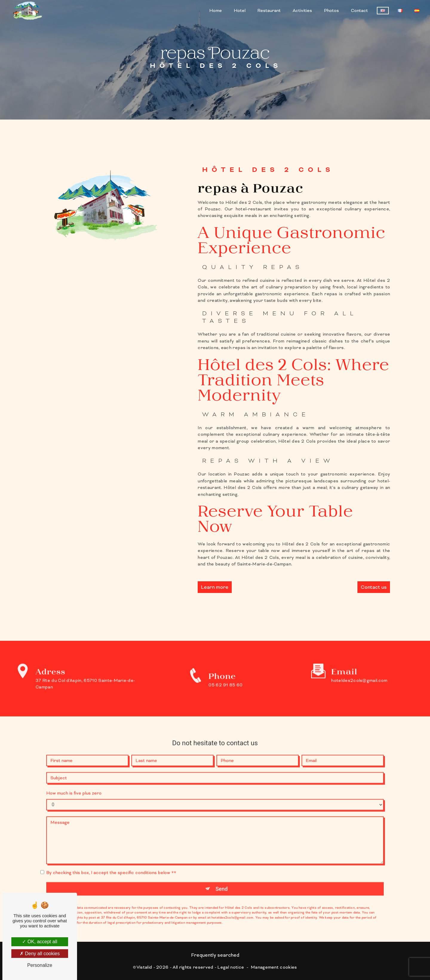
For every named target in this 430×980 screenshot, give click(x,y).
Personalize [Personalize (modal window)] (40, 965)
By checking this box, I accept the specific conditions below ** (111, 864)
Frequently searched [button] (215, 955)
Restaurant (269, 10)
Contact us (374, 587)
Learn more (215, 587)
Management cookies (274, 967)
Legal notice (231, 967)
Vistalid (144, 967)
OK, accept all (40, 942)
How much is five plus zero (74, 785)
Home (216, 10)
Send (222, 881)
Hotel (240, 10)
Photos (331, 10)
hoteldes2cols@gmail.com (359, 672)
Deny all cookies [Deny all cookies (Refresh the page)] (40, 954)
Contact (359, 10)
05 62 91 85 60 (225, 692)
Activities (302, 10)
